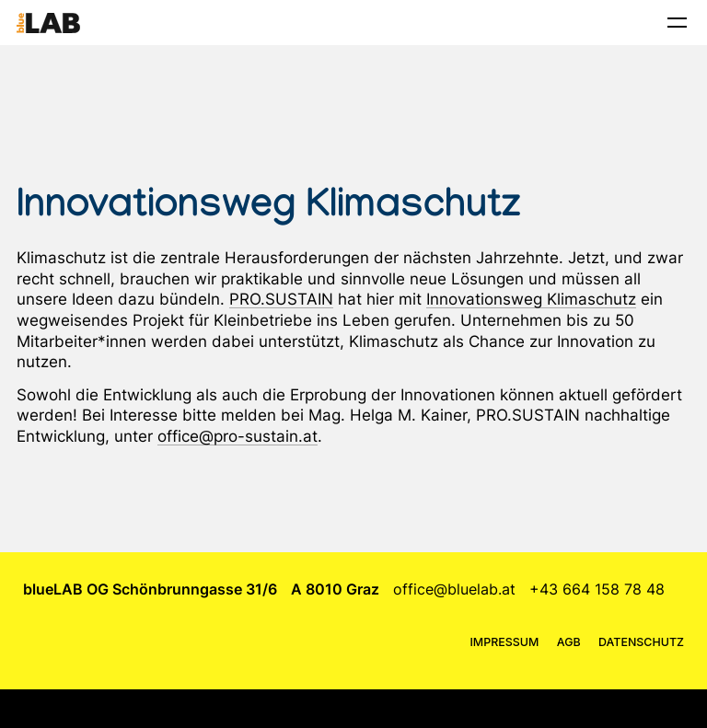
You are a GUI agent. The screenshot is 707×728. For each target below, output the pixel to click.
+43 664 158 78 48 (597, 589)
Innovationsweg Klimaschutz (531, 299)
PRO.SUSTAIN (281, 299)
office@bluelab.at (454, 589)
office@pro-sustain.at (238, 436)
